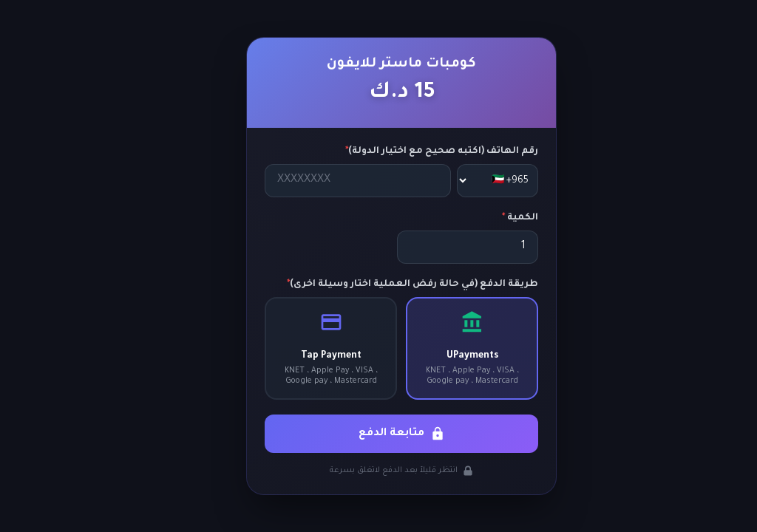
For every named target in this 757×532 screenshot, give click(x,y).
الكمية (497, 218)
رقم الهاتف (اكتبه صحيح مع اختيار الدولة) (419, 151)
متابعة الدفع (379, 434)
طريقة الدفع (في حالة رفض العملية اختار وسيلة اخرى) (390, 284)
